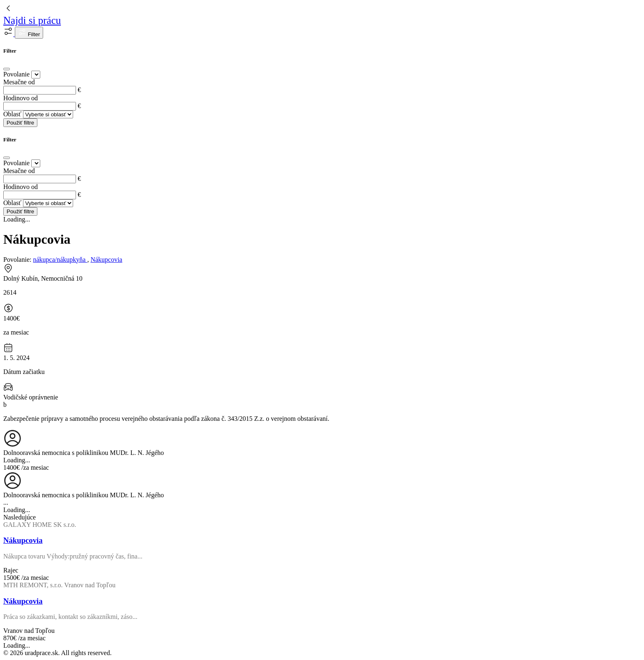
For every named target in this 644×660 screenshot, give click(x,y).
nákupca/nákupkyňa (60, 260)
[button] (9, 34)
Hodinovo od (21, 98)
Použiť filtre (20, 123)
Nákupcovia (106, 260)
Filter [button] (29, 33)
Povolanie (16, 74)
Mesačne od (19, 82)
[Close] (7, 69)
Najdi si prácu (32, 20)
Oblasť (12, 114)
